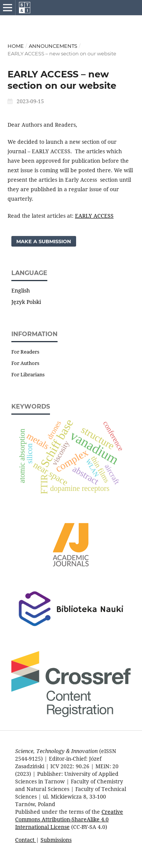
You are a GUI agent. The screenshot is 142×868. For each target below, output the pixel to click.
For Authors (25, 363)
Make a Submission (44, 241)
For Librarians (28, 374)
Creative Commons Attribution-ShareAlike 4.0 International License (69, 819)
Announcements (53, 46)
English (21, 290)
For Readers (25, 352)
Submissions (56, 840)
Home (16, 46)
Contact (26, 840)
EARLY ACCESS (94, 216)
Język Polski (26, 302)
